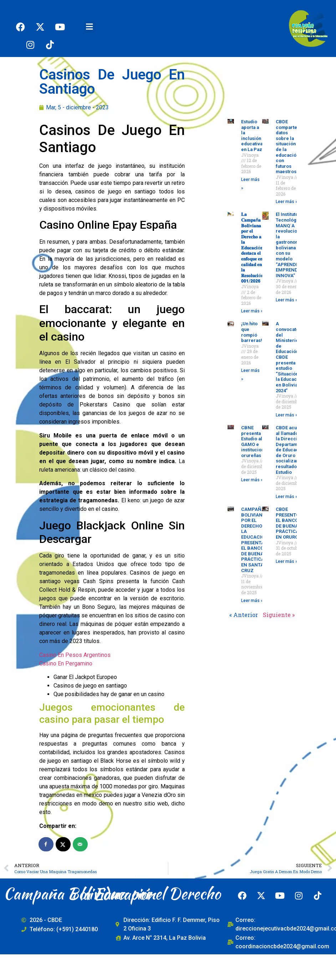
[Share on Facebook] (46, 844)
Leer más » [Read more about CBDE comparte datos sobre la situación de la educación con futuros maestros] (287, 202)
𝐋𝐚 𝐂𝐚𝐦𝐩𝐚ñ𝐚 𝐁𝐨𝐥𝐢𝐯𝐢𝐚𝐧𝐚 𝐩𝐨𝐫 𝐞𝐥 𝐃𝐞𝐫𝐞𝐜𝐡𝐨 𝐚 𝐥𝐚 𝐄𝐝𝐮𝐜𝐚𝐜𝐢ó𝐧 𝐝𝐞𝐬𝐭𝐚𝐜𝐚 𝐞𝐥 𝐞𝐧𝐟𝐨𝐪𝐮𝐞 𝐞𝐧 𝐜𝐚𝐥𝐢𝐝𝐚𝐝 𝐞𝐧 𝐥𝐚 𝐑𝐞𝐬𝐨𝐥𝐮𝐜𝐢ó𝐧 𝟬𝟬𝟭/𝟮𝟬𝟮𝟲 (252, 248)
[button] (90, 27)
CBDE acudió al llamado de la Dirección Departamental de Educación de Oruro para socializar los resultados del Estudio (292, 450)
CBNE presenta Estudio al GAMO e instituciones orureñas (255, 442)
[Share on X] (63, 844)
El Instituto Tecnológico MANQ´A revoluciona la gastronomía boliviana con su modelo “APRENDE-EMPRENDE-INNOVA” (290, 245)
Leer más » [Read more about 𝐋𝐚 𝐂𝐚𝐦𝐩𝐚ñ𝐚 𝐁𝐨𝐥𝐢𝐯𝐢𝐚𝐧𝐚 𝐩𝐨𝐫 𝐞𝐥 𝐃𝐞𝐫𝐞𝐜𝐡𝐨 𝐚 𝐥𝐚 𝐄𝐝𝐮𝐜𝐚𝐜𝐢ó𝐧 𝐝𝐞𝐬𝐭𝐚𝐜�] (252, 311)
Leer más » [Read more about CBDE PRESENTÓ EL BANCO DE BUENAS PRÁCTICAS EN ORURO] (287, 561)
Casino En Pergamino (66, 663)
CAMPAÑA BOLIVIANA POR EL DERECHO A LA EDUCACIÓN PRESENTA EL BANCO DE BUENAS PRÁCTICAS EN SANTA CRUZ (254, 540)
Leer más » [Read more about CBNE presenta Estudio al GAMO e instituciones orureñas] (252, 480)
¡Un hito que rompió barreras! (252, 332)
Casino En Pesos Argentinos (75, 655)
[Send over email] (81, 844)
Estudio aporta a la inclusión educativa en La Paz (252, 136)
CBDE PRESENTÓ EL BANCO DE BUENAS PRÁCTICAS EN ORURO (289, 523)
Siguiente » (279, 615)
